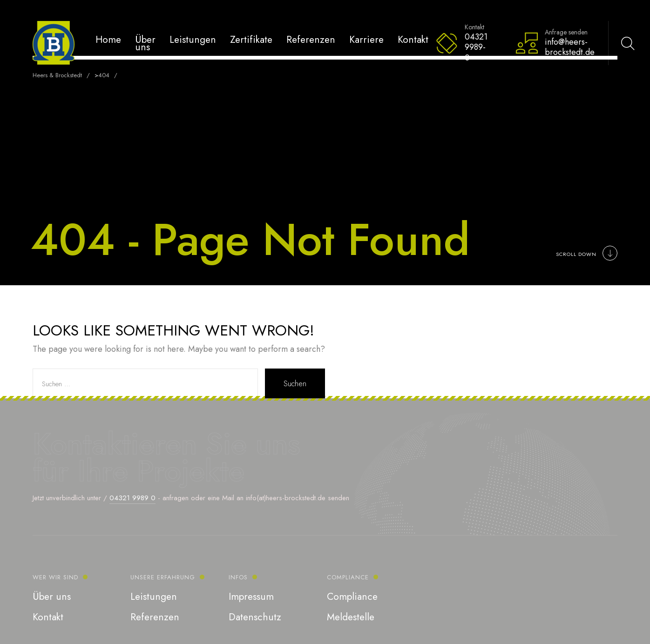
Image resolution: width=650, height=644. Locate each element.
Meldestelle (351, 617)
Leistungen (193, 39)
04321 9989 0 (132, 498)
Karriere (366, 39)
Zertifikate (251, 39)
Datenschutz (255, 617)
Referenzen (311, 39)
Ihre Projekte (161, 471)
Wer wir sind (55, 577)
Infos (238, 577)
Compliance (348, 577)
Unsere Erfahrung (163, 577)
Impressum (251, 597)
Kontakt (413, 39)
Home (108, 39)
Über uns (145, 43)
